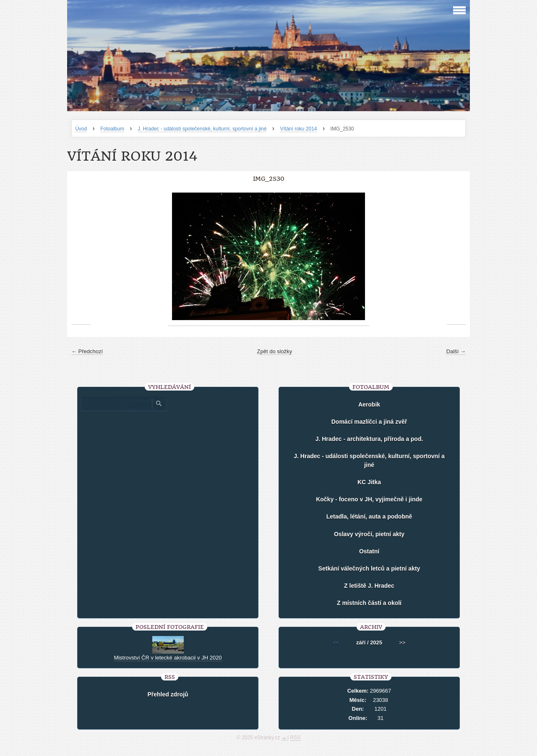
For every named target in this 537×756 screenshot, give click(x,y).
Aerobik (369, 404)
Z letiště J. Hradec (369, 586)
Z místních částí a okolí (369, 603)
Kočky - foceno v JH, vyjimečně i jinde (369, 499)
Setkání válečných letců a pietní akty (369, 568)
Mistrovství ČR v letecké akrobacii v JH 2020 (168, 658)
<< (336, 643)
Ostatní (369, 551)
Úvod (81, 129)
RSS (296, 738)
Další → (456, 351)
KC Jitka (369, 482)
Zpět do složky (275, 351)
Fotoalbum (112, 129)
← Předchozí (87, 351)
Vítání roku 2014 (298, 129)
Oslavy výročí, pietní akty (369, 534)
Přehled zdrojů (168, 694)
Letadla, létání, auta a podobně (369, 516)
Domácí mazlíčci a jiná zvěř (369, 422)
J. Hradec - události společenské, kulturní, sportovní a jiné (202, 129)
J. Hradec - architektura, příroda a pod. (369, 439)
